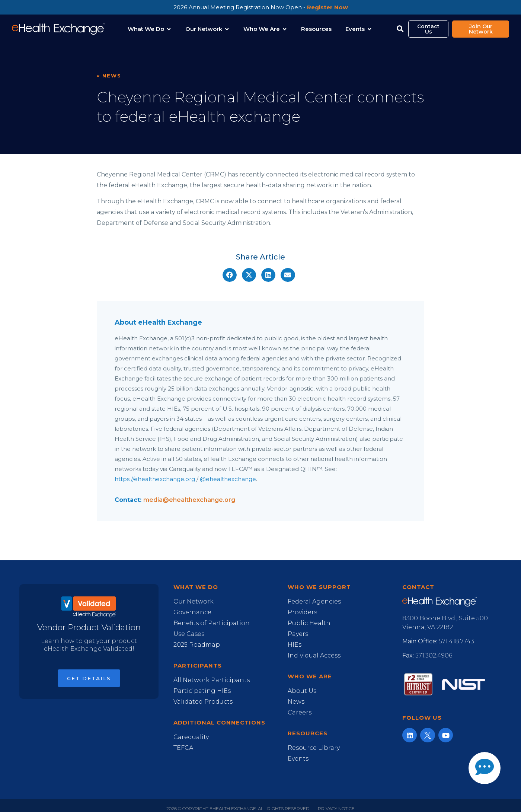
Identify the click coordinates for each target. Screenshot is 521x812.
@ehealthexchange (228, 479)
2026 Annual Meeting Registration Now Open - (261, 7)
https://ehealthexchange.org (155, 479)
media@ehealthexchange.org (189, 500)
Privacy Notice (336, 808)
